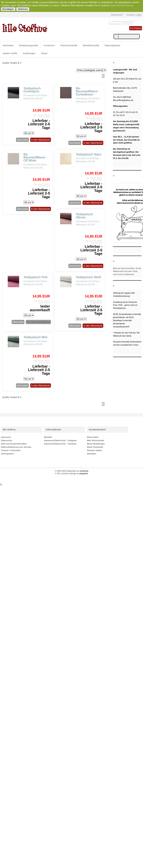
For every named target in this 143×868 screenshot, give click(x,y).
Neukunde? (117, 15)
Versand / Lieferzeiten (11, 450)
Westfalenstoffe (91, 45)
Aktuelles (48, 437)
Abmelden (92, 454)
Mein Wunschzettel (95, 440)
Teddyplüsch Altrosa (84, 216)
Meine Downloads (95, 447)
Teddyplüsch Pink (35, 277)
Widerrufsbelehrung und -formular (16, 447)
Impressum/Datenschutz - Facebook (60, 444)
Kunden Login (134, 15)
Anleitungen (29, 53)
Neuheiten (8, 45)
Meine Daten (93, 437)
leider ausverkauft (40, 308)
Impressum (6, 437)
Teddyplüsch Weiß (88, 277)
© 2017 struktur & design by (71, 474)
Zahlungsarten (7, 454)
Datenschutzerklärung (121, 5)
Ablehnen (23, 9)
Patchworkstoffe (69, 45)
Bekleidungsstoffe (28, 45)
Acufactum (49, 45)
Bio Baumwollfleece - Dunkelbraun (88, 91)
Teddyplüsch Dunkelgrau (32, 90)
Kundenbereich (97, 430)
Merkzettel (22, 140)
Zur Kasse (136, 28)
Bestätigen (8, 9)
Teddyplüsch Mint (35, 337)
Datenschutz (7, 440)
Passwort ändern (95, 450)
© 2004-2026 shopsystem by (72, 471)
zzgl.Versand (44, 117)
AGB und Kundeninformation (14, 444)
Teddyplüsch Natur (89, 154)
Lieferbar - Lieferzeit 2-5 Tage (39, 124)
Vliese (44, 53)
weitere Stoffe (10, 53)
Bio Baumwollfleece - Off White (35, 158)
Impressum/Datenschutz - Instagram (60, 440)
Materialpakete (113, 45)
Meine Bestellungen (96, 444)
